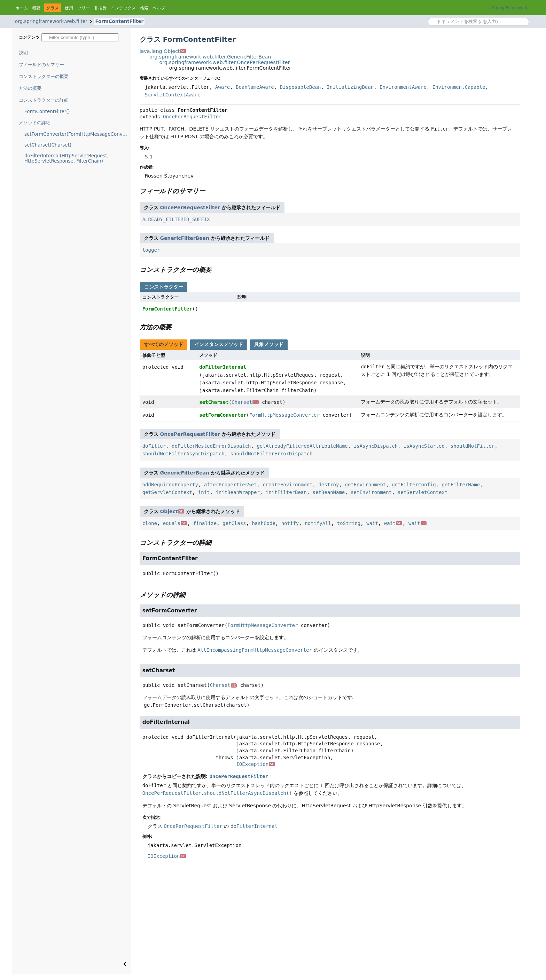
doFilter (154, 446)
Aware (223, 87)
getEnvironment (365, 485)
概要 (36, 8)
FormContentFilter (119, 21)
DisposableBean (300, 87)
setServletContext (423, 492)
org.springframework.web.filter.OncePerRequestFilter (224, 62)
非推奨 (100, 8)
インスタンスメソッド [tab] (219, 344)
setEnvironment (371, 492)
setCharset (214, 402)
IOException (255, 764)
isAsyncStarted (424, 446)
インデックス (123, 8)
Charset (245, 402)
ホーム (22, 8)
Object (172, 511)
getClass (234, 523)
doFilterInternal (223, 367)
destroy (329, 485)
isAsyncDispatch (376, 446)
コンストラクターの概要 (44, 76)
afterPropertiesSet (231, 485)
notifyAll (318, 523)
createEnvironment (287, 485)
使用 (69, 8)
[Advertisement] (330, 922)
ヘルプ (159, 8)
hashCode (263, 523)
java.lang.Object (163, 51)
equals (175, 523)
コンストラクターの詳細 (44, 100)
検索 (144, 8)
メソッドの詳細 (35, 123)
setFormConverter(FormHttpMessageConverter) (78, 134)
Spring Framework (510, 8)
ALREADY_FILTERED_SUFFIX (176, 219)
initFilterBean (286, 492)
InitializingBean (350, 87)
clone (150, 523)
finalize (205, 523)
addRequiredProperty (170, 485)
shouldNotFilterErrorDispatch (272, 454)
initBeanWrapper (237, 492)
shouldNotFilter (473, 446)
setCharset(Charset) (48, 145)
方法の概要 (30, 88)
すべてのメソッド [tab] (164, 344)
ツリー (84, 8)
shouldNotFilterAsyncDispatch (184, 454)
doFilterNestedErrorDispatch (211, 446)
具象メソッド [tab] (269, 344)
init (204, 492)
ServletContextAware (173, 95)
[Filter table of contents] (80, 37)
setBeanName (329, 492)
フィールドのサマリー (41, 65)
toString (349, 523)
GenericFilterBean (185, 238)
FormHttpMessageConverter (284, 415)
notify (290, 523)
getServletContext (167, 492)
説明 (23, 53)
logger (151, 250)
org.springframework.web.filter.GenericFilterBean (210, 57)
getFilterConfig (414, 485)
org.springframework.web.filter (51, 21)
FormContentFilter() (47, 112)
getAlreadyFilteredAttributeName (302, 446)
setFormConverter (223, 415)
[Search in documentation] (478, 22)
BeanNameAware (255, 87)
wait (372, 523)
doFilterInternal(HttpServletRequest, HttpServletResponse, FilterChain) (67, 158)
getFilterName (461, 485)
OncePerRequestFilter (192, 117)
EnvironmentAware (403, 87)
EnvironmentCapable (459, 87)
